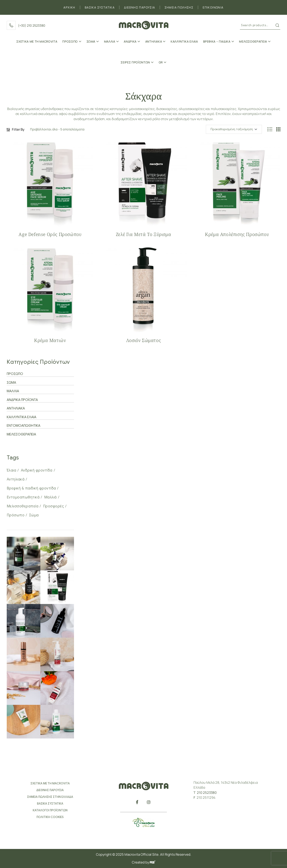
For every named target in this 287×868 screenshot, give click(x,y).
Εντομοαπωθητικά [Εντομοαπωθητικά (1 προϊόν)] (23, 497)
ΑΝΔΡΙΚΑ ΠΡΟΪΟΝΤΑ (22, 400)
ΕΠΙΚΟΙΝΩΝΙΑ (213, 7)
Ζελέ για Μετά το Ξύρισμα (143, 234)
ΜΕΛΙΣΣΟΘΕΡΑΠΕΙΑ (21, 434)
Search (277, 25)
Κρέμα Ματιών (50, 340)
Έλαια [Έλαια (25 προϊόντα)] (11, 470)
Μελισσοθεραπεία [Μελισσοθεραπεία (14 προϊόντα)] (23, 506)
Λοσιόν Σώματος (143, 340)
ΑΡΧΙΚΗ (69, 7)
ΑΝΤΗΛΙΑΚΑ (16, 408)
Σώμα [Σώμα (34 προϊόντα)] (34, 515)
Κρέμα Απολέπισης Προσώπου (237, 234)
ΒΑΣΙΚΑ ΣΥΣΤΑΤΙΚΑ (100, 7)
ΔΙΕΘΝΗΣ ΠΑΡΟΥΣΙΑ (139, 7)
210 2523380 (207, 793)
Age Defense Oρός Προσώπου (50, 234)
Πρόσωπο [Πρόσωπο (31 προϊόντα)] (16, 515)
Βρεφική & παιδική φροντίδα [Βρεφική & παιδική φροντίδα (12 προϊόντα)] (31, 488)
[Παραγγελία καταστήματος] (234, 129)
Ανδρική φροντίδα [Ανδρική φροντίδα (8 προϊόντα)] (37, 470)
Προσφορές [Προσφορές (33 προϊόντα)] (53, 506)
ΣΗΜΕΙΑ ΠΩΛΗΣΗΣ (179, 7)
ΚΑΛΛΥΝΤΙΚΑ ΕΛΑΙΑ (22, 417)
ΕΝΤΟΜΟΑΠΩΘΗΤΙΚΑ (24, 426)
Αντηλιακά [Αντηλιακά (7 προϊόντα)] (16, 479)
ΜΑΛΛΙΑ (13, 391)
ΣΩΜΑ (11, 383)
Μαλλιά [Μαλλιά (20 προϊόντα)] (50, 497)
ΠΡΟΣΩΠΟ (15, 374)
